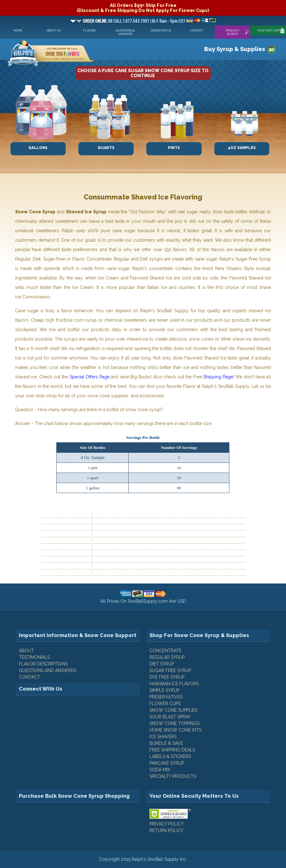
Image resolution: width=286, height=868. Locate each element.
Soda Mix (160, 770)
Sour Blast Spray (170, 717)
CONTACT (29, 677)
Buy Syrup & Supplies (235, 49)
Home (18, 30)
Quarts (106, 148)
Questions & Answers (125, 32)
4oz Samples (242, 148)
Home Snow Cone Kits (175, 730)
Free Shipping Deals (172, 750)
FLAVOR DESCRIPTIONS (43, 664)
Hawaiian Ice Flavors (174, 684)
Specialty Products (173, 776)
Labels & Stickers (170, 756)
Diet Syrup (162, 664)
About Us (53, 30)
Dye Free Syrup (167, 677)
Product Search (233, 32)
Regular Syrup (167, 657)
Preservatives (166, 697)
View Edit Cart (269, 30)
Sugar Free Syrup (170, 670)
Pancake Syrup (167, 763)
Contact (196, 30)
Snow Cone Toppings (174, 723)
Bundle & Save (166, 743)
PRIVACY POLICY (167, 824)
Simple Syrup (164, 690)
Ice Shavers (163, 737)
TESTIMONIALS (34, 657)
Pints (174, 148)
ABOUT (26, 651)
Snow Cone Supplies (173, 710)
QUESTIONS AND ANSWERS (48, 670)
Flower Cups (165, 704)
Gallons (38, 148)
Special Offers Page (90, 377)
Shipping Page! (219, 377)
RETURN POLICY (166, 831)
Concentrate (165, 651)
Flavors (89, 30)
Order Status (161, 30)
